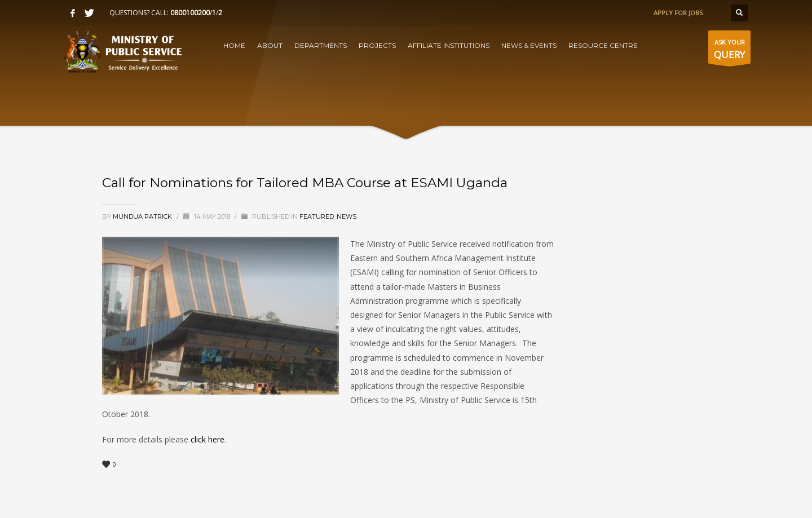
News (347, 216)
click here (206, 439)
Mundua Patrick (143, 216)
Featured (317, 216)
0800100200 (190, 13)
